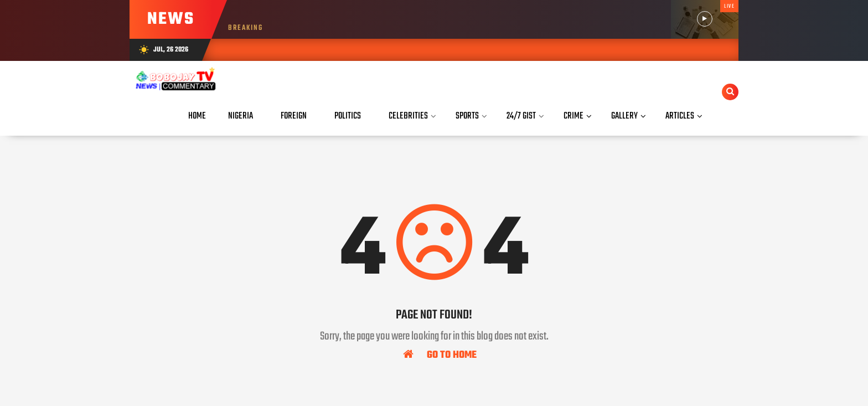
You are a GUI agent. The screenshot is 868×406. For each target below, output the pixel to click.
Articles (680, 116)
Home (197, 116)
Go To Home (440, 354)
